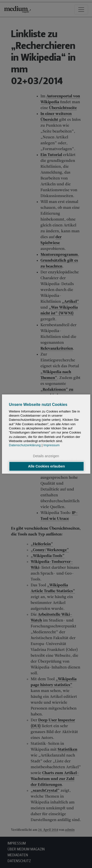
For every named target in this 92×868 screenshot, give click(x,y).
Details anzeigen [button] (46, 456)
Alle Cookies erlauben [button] (46, 466)
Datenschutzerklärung (25, 445)
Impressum (52, 445)
